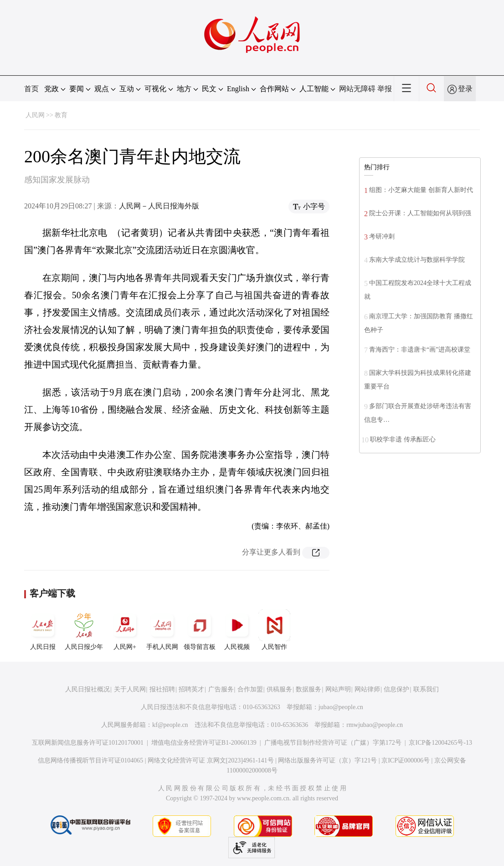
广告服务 (221, 689)
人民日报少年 (84, 630)
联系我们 (426, 689)
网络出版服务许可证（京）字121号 (327, 760)
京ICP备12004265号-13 (440, 743)
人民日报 (43, 630)
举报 (385, 89)
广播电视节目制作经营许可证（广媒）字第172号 (333, 743)
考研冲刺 (382, 236)
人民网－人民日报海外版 (159, 206)
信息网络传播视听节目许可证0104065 (90, 760)
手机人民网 (162, 630)
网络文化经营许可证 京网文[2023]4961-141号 (211, 760)
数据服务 (309, 689)
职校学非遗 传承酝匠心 (403, 439)
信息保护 (396, 689)
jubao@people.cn (341, 707)
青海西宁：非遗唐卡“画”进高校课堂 (420, 350)
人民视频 (237, 630)
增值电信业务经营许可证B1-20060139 (204, 743)
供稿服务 (279, 689)
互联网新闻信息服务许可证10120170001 (88, 743)
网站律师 (367, 689)
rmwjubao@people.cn (375, 725)
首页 (31, 89)
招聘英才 (191, 689)
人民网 (35, 115)
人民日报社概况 (87, 689)
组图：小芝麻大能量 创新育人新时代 (421, 190)
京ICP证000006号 (406, 760)
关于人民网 (130, 689)
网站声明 (338, 689)
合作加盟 (250, 689)
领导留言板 (200, 630)
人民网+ (125, 630)
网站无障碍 (357, 89)
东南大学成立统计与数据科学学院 (417, 260)
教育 (61, 115)
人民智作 (274, 630)
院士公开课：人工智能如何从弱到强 (420, 213)
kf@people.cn (170, 725)
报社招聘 (162, 689)
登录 (465, 89)
